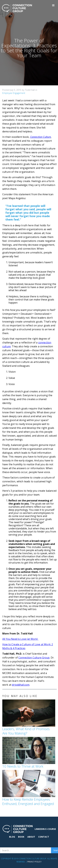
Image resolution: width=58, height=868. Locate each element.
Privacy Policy (34, 862)
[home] (16, 8)
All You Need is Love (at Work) (20, 639)
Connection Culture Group (34, 658)
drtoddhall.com (21, 685)
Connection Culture (41, 137)
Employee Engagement (14, 93)
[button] (53, 5)
